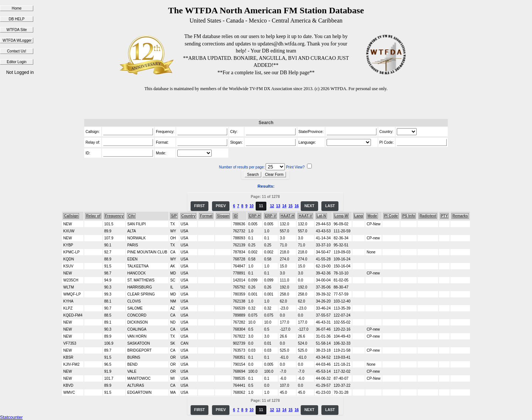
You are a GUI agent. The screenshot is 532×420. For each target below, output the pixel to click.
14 (284, 206)
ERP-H (255, 216)
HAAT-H (287, 216)
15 (291, 206)
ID (235, 216)
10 (251, 206)
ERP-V (271, 216)
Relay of (93, 216)
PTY (444, 216)
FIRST (200, 206)
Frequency (114, 216)
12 (272, 206)
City (131, 216)
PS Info (409, 216)
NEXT (309, 206)
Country (188, 216)
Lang (359, 216)
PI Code (391, 216)
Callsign (71, 216)
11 (261, 206)
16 (296, 206)
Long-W (341, 216)
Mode (372, 216)
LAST (330, 206)
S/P (174, 216)
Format (206, 216)
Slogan (223, 216)
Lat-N (321, 216)
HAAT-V (305, 216)
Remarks (460, 216)
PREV (221, 206)
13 (278, 206)
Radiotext (428, 216)
